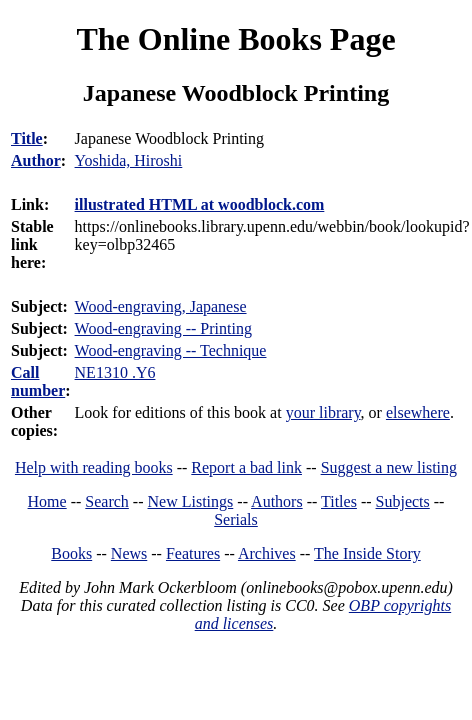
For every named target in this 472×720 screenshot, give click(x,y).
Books (71, 553)
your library (323, 412)
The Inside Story (367, 553)
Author (36, 160)
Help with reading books (94, 467)
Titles (339, 501)
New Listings (191, 501)
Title (27, 138)
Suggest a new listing (389, 467)
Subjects (403, 501)
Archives (267, 553)
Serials (236, 519)
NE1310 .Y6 (115, 372)
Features (193, 553)
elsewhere (418, 412)
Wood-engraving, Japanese (161, 306)
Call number (38, 381)
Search (107, 501)
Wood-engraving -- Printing (163, 328)
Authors (277, 501)
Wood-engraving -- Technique (171, 350)
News (129, 553)
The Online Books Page (235, 39)
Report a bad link (246, 467)
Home (47, 501)
